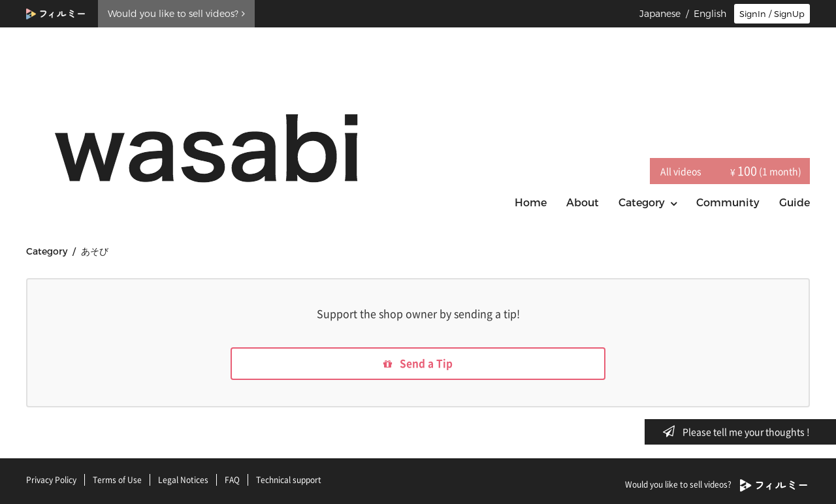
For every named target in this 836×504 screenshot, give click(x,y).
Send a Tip (418, 364)
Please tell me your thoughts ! (740, 432)
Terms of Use (117, 480)
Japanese (660, 14)
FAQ (232, 480)
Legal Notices (183, 480)
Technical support (289, 480)
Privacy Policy (51, 480)
